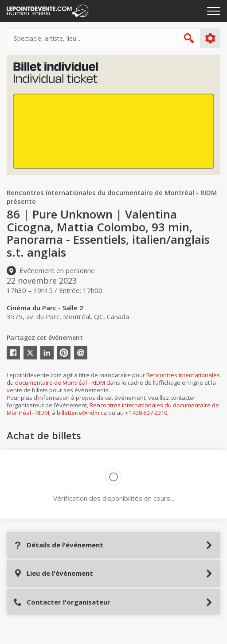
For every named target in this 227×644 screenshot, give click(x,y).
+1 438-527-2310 (146, 413)
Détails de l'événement (58, 545)
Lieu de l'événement (53, 573)
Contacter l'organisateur (62, 602)
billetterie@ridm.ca (82, 413)
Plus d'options (210, 39)
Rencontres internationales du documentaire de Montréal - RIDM (113, 409)
